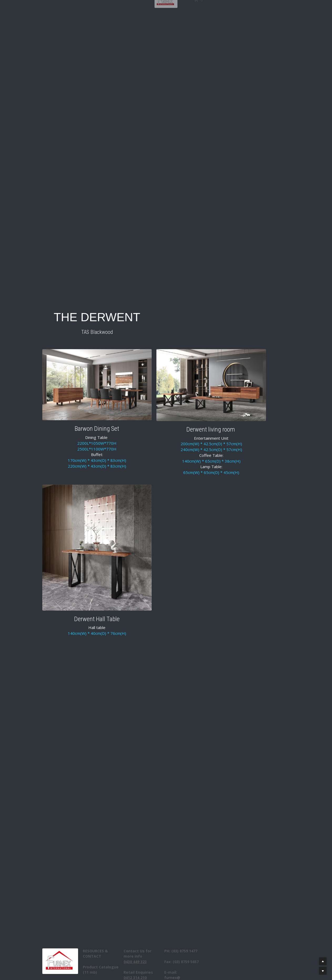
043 (141, 962)
